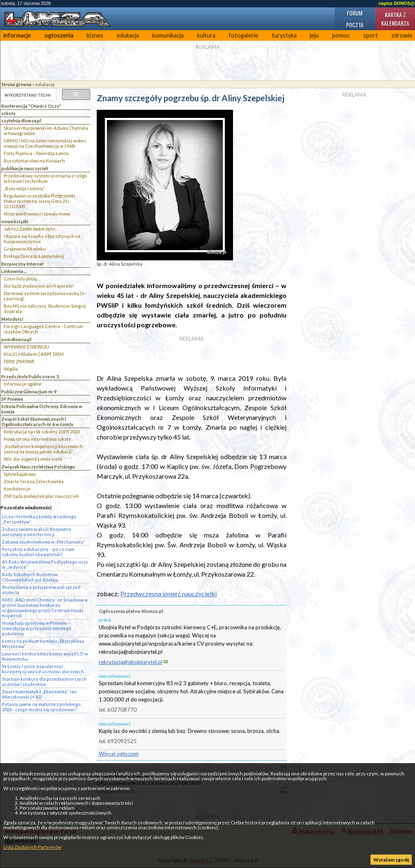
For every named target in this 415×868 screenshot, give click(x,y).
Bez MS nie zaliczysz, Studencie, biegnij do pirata (45, 309)
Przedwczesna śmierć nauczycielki (169, 594)
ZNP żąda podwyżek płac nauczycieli (41, 496)
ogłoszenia (59, 35)
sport (371, 35)
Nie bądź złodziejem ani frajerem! (39, 286)
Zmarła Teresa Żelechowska (34, 481)
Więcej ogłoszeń (119, 754)
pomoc (341, 35)
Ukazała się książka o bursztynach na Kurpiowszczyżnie (42, 239)
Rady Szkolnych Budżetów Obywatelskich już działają (30, 577)
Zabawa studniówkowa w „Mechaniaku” (43, 542)
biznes (95, 35)
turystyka (284, 35)
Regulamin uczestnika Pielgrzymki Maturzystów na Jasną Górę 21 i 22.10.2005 (39, 201)
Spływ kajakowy (20, 474)
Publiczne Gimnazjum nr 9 (29, 392)
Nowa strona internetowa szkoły (37, 439)
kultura (206, 35)
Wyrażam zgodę (391, 860)
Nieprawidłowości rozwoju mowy (37, 214)
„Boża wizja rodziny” (24, 188)
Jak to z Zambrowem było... (30, 229)
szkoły (8, 113)
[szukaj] (28, 95)
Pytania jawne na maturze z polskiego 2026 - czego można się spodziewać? (41, 707)
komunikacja (168, 35)
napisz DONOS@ (397, 3)
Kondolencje (17, 489)
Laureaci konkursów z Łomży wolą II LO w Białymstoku (45, 656)
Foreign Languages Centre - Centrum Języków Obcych (43, 329)
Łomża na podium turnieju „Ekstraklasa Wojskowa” (43, 644)
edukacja (128, 35)
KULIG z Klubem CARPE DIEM (34, 354)
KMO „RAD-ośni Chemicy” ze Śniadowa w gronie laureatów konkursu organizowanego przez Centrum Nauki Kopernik (45, 608)
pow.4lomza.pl (16, 339)
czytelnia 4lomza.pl (21, 121)
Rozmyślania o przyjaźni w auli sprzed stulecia (41, 590)
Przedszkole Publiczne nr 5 (30, 376)
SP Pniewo (12, 399)
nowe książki (15, 221)
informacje (17, 35)
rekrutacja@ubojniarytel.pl (131, 662)
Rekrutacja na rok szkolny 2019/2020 (42, 432)
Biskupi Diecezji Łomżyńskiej (34, 256)
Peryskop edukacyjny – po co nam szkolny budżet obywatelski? (38, 552)
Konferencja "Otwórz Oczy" (31, 106)
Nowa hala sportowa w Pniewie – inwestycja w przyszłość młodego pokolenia (37, 628)
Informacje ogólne (23, 384)
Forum (355, 13)
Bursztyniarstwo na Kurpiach (34, 161)
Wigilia (11, 369)
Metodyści (12, 319)
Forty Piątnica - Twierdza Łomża (36, 153)
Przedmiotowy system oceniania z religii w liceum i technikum (45, 178)
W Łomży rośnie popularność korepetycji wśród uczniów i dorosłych (43, 669)
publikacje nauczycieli (25, 168)
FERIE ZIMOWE (19, 361)
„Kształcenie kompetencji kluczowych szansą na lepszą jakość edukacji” (43, 449)
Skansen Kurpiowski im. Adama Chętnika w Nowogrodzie (46, 131)
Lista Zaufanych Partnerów (32, 847)
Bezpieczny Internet (22, 264)
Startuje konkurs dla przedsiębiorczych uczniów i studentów (44, 682)
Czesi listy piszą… (22, 279)
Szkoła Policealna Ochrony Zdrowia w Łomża (42, 409)
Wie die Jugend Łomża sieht (33, 459)
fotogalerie (243, 35)
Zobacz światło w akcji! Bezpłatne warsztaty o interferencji (37, 532)
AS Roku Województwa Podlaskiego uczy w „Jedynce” (45, 564)
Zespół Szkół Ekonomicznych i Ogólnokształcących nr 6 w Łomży (37, 422)
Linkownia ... (14, 271)
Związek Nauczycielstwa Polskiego (38, 467)
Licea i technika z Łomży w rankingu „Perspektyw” (39, 519)
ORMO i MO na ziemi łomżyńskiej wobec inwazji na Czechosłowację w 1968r (45, 143)
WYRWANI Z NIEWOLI (26, 347)
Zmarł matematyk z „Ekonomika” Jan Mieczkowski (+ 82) (39, 694)
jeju (314, 35)
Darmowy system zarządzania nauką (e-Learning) (45, 296)
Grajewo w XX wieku (25, 249)
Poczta (355, 25)
